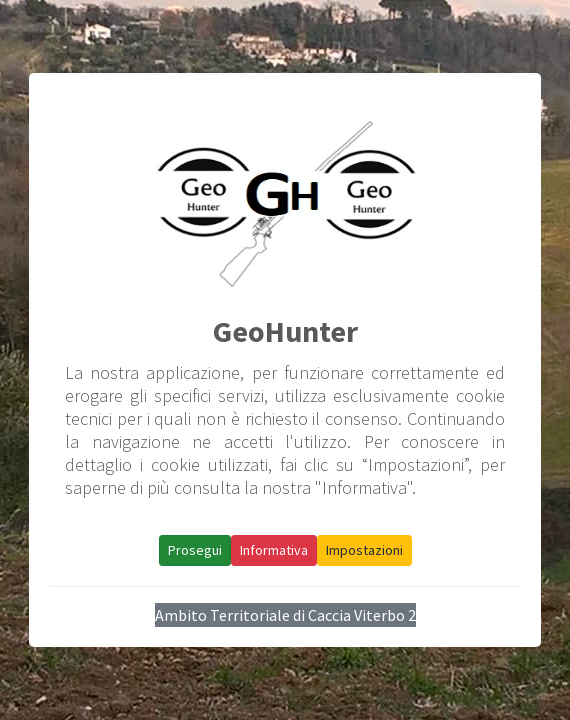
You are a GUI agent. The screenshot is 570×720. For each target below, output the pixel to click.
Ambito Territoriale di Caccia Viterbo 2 (285, 615)
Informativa (274, 550)
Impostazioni (364, 550)
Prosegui (195, 550)
